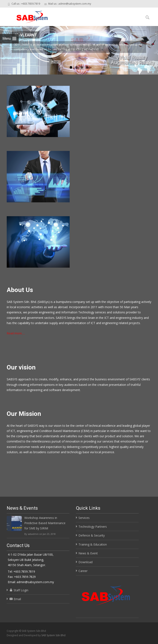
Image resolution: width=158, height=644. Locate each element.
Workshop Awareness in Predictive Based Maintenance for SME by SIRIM (45, 523)
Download (86, 562)
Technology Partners (93, 527)
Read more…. (16, 333)
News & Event (88, 553)
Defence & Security (92, 535)
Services (84, 518)
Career (83, 571)
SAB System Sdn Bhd (53, 635)
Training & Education (93, 544)
